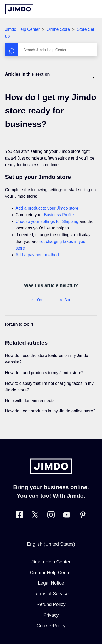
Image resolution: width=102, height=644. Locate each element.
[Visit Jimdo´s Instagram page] (51, 516)
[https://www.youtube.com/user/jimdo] (67, 516)
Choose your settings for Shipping (47, 221)
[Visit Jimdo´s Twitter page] (35, 516)
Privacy (51, 615)
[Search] (51, 50)
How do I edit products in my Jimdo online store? (50, 411)
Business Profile (59, 215)
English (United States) (51, 544)
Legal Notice (51, 583)
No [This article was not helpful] (67, 300)
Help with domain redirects (30, 401)
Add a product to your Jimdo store (47, 208)
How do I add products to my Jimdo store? (44, 373)
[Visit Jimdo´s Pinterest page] (83, 516)
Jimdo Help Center (23, 29)
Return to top (20, 324)
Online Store (58, 29)
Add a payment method (37, 255)
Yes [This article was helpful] (40, 300)
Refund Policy (51, 604)
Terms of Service (51, 594)
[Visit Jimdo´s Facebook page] (19, 516)
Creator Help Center (51, 573)
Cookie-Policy (51, 626)
